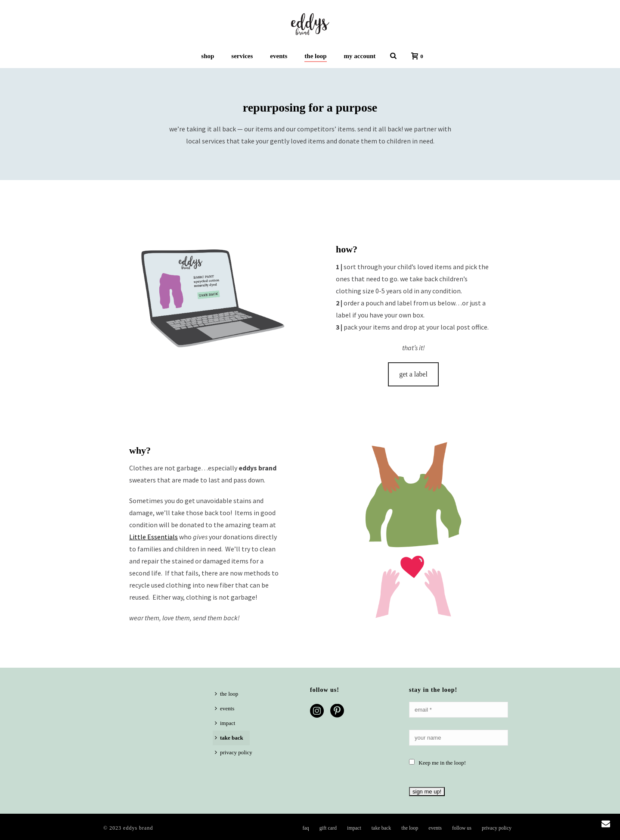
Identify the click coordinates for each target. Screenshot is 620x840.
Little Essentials (153, 537)
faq (305, 828)
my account (360, 56)
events (279, 56)
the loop (315, 56)
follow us (462, 828)
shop (208, 56)
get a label (413, 374)
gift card (328, 828)
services (242, 56)
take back (229, 738)
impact (225, 723)
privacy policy (234, 752)
